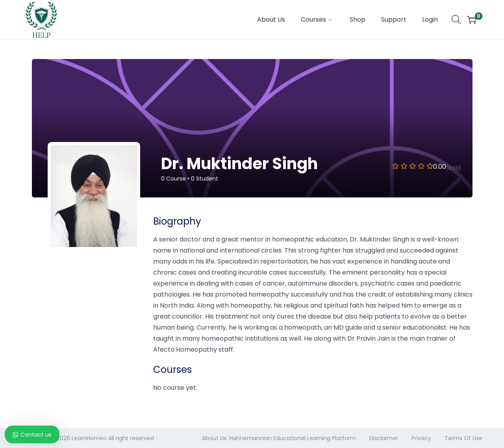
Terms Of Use (463, 438)
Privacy (421, 438)
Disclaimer (384, 438)
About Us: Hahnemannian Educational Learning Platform (279, 438)
